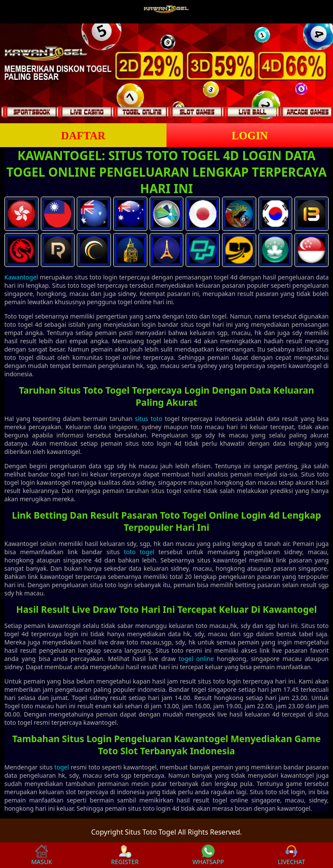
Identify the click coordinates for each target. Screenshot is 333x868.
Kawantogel (21, 277)
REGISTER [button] (125, 855)
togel (62, 767)
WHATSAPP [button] (208, 855)
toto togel (139, 552)
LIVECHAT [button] (291, 855)
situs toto (149, 419)
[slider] (166, 73)
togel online (196, 659)
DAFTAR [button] (83, 136)
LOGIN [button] (250, 136)
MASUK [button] (42, 855)
